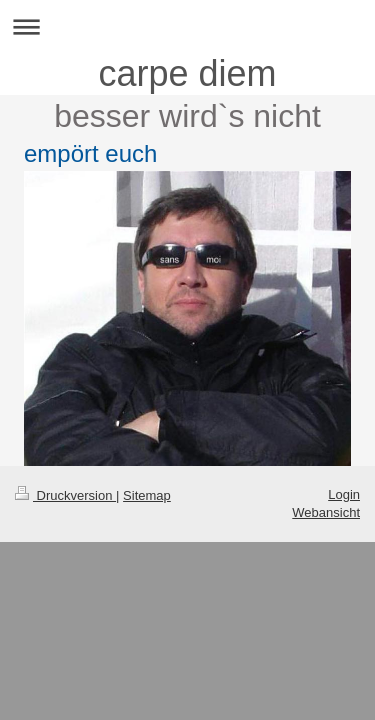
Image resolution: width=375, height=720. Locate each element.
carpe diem (187, 73)
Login (344, 494)
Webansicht (326, 512)
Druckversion (65, 495)
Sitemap (147, 495)
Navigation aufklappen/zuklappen (187, 26)
